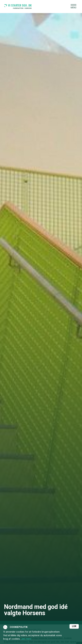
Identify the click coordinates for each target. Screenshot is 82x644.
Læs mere (26, 639)
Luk (74, 626)
